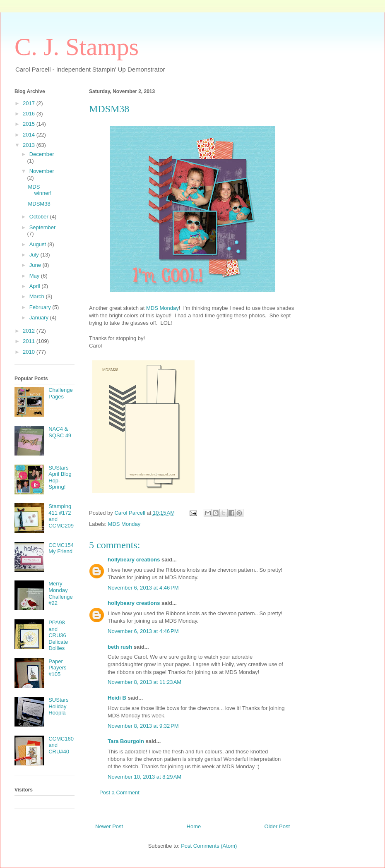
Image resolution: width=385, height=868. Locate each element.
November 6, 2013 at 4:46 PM (143, 588)
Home (194, 826)
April (36, 286)
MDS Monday (162, 308)
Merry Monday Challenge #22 (61, 593)
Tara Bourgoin (126, 741)
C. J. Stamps (77, 47)
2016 (30, 114)
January (40, 318)
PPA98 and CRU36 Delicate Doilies (58, 635)
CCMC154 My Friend (61, 548)
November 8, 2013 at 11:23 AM (144, 682)
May (35, 276)
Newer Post (109, 826)
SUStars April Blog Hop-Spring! (60, 477)
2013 (30, 145)
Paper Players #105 (57, 668)
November (42, 171)
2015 (30, 124)
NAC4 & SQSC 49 (60, 432)
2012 (30, 331)
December (42, 154)
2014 (30, 135)
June (36, 265)
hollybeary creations (134, 560)
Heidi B (117, 698)
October (40, 217)
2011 (30, 341)
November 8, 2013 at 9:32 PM (143, 726)
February (41, 307)
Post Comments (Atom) (209, 846)
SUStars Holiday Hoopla (58, 706)
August (38, 244)
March (38, 296)
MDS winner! (40, 190)
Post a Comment (119, 792)
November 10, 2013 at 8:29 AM (144, 777)
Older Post (277, 826)
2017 (30, 103)
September (43, 227)
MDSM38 (39, 204)
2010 (30, 352)
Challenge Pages (61, 393)
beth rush (120, 647)
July (35, 255)
